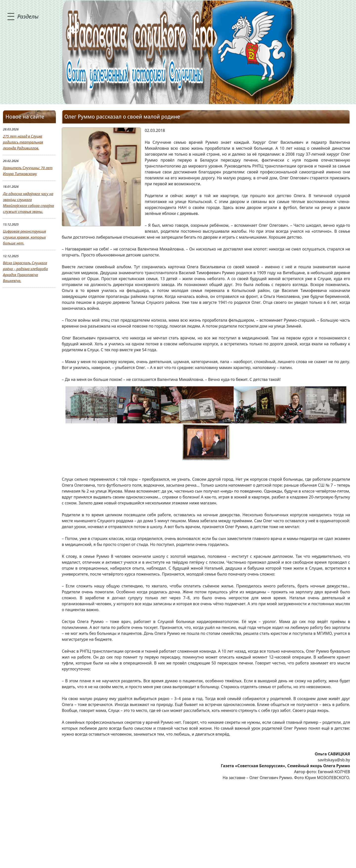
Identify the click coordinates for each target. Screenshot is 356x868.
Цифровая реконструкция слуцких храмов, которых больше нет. (24, 237)
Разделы (28, 16)
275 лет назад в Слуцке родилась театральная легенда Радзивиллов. (23, 142)
